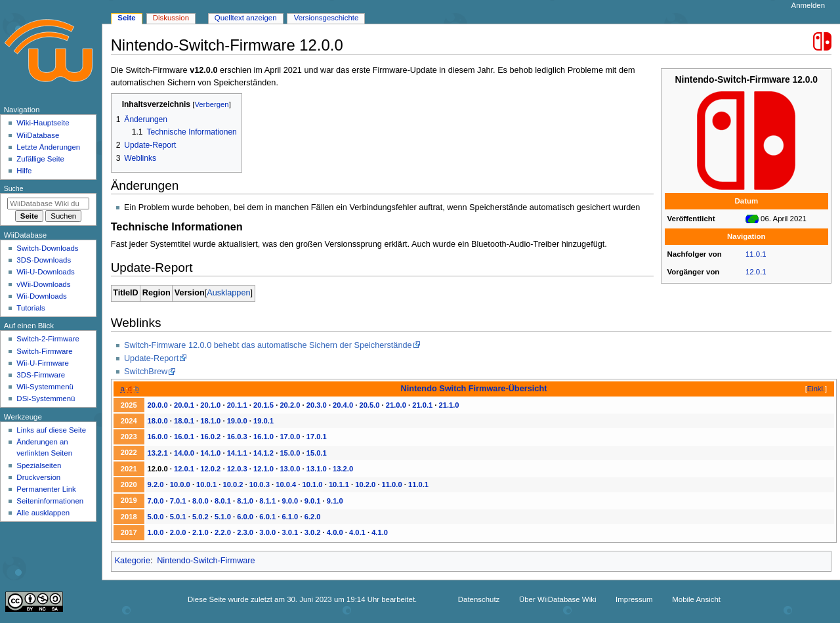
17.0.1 (317, 437)
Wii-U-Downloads (45, 272)
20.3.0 (317, 405)
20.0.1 (184, 405)
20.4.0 (343, 405)
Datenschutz (479, 599)
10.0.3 (260, 484)
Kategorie (133, 561)
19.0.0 (237, 421)
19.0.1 (263, 421)
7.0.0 (156, 501)
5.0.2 (200, 517)
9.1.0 (335, 501)
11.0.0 (392, 484)
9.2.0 (156, 484)
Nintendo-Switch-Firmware (206, 561)
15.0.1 (317, 453)
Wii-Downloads (41, 296)
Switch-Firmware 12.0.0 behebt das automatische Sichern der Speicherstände (268, 345)
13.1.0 (317, 469)
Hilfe (24, 171)
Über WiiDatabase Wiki (557, 599)
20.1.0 (210, 405)
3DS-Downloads (44, 260)
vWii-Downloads (43, 284)
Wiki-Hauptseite (43, 123)
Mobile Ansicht (696, 599)
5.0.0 (156, 517)
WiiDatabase (38, 135)
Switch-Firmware (44, 351)
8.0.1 (223, 501)
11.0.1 (756, 254)
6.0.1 (267, 517)
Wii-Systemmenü (45, 387)
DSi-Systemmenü (46, 398)
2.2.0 (223, 532)
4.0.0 (335, 532)
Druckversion (38, 477)
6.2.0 (313, 517)
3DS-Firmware (41, 375)
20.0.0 (158, 405)
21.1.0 (449, 405)
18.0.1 (184, 421)
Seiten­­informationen (50, 501)
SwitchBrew (146, 372)
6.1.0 (290, 517)
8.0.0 (200, 501)
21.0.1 (422, 405)
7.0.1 (178, 501)
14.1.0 (210, 453)
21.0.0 (396, 405)
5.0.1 (178, 517)
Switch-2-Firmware (48, 339)
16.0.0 (158, 437)
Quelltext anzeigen (246, 18)
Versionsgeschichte (326, 18)
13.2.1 (158, 453)
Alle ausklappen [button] (43, 513)
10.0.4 (286, 484)
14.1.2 (263, 453)
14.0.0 (184, 453)
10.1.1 (339, 484)
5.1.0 (223, 517)
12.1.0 (263, 469)
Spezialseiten (39, 465)
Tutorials (31, 308)
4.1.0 (380, 532)
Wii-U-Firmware (43, 363)
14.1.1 (237, 453)
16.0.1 (184, 437)
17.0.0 (290, 437)
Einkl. (816, 389)
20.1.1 (237, 405)
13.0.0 (290, 469)
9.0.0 (290, 501)
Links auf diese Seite (51, 430)
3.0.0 (267, 532)
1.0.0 (156, 532)
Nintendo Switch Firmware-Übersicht (474, 388)
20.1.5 (263, 405)
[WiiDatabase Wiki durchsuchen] (48, 204)
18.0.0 (158, 421)
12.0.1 (756, 272)
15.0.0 (290, 453)
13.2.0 (343, 469)
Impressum (634, 599)
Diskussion (171, 18)
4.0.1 (357, 532)
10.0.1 (206, 484)
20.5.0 (369, 405)
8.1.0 (245, 501)
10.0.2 (233, 484)
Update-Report (151, 358)
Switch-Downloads (47, 248)
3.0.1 (290, 532)
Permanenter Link (46, 489)
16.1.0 (263, 437)
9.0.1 (313, 501)
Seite (126, 18)
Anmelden (808, 5)
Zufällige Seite (40, 159)
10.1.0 (313, 484)
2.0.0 (178, 532)
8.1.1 (267, 501)
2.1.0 (200, 532)
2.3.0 (245, 532)
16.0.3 (237, 437)
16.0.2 (210, 437)
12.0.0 (158, 469)
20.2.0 (290, 405)
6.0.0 (245, 517)
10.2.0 (365, 484)
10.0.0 (180, 484)
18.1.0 (210, 421)
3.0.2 (313, 532)
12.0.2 (210, 469)
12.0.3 (237, 469)
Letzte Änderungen (48, 147)
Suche (14, 188)
